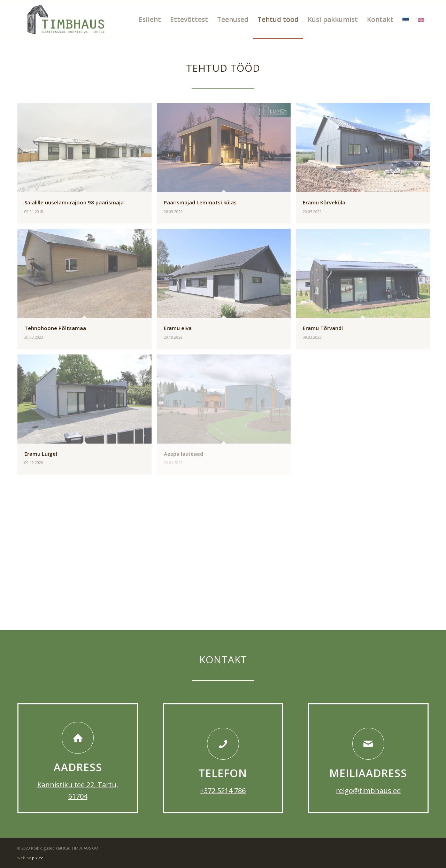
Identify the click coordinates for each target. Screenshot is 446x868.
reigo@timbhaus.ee (368, 791)
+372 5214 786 (223, 791)
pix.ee (38, 858)
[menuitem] (150, 19)
